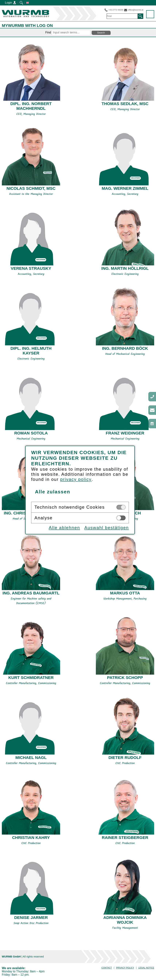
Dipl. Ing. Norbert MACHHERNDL (31, 106)
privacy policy (74, 479)
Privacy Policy (125, 968)
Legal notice (146, 968)
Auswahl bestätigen (105, 528)
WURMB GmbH (25, 14)
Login (11, 3)
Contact (107, 968)
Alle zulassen (51, 492)
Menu (150, 14)
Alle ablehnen (62, 528)
